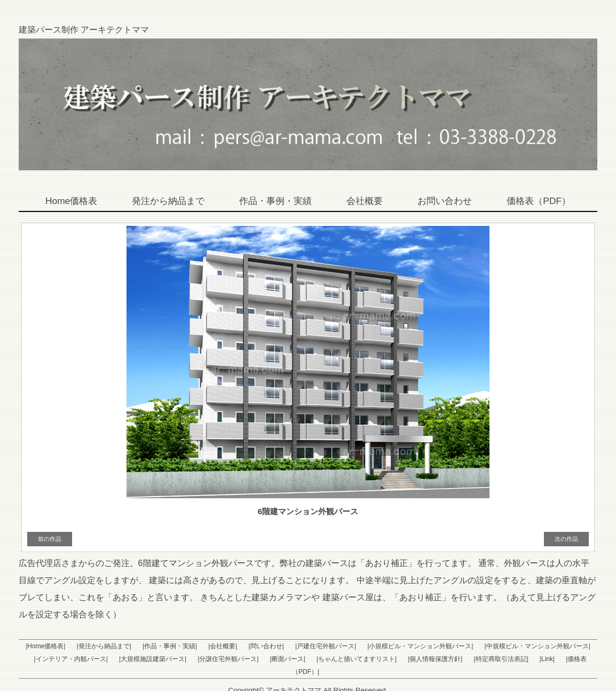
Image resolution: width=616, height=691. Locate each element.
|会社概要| (209, 646)
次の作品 (566, 539)
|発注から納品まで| (98, 646)
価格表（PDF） (547, 201)
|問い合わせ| (248, 646)
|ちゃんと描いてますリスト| (326, 659)
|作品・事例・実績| (160, 646)
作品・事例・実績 (275, 201)
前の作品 (50, 539)
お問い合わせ (450, 201)
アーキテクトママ (294, 677)
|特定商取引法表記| (462, 659)
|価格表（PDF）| (542, 659)
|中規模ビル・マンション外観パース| (507, 646)
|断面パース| (260, 659)
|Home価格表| (44, 646)
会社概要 (367, 201)
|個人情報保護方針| (400, 659)
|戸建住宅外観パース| (304, 646)
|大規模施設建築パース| (134, 659)
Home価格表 (62, 201)
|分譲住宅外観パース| (206, 659)
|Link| (504, 659)
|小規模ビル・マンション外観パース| (394, 646)
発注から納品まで (163, 201)
